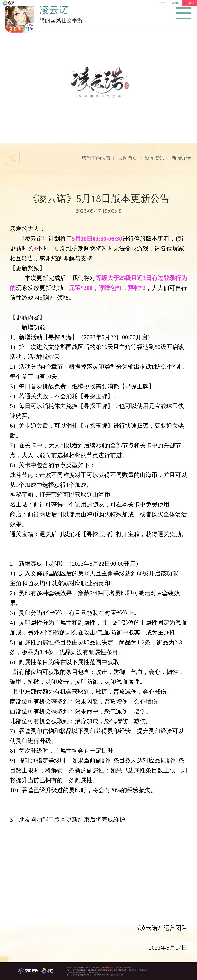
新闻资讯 (155, 158)
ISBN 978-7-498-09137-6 (101, 975)
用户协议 (96, 967)
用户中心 (162, 3)
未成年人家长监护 (107, 967)
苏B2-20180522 (72, 975)
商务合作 (88, 967)
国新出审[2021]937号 (117, 975)
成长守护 (175, 3)
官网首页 (128, 158)
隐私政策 (119, 967)
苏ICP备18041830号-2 (85, 975)
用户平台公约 (128, 967)
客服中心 (81, 967)
